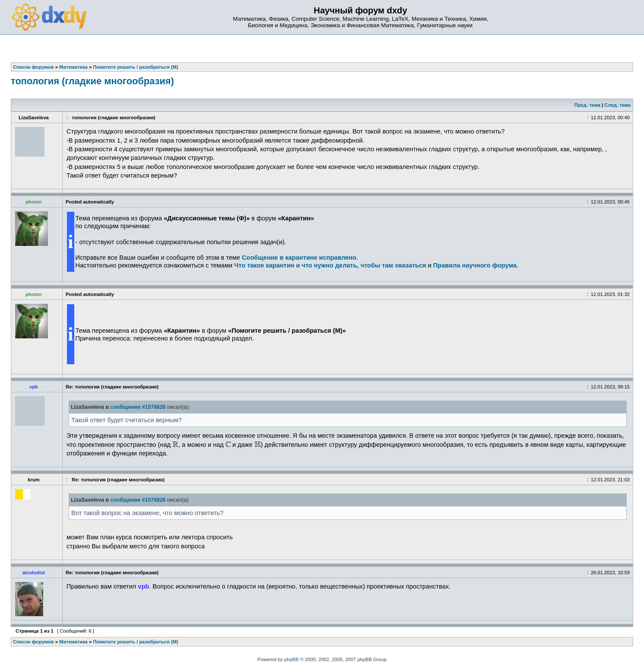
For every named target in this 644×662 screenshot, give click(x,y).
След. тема (617, 105)
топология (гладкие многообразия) (92, 81)
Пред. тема (587, 105)
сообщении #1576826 (138, 407)
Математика (73, 642)
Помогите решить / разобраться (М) (135, 642)
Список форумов (33, 642)
